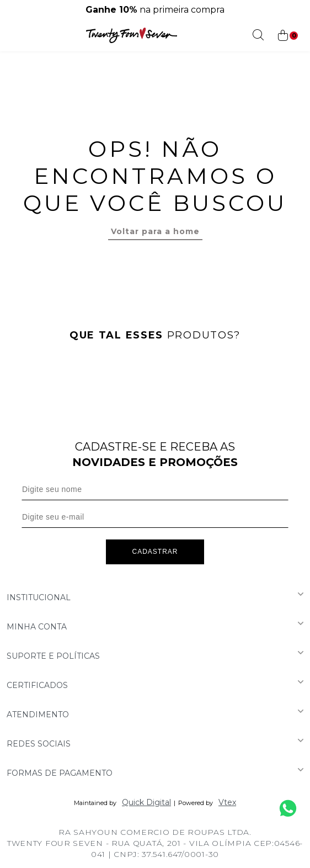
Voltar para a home (155, 231)
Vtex (227, 802)
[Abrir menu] (12, 35)
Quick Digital (146, 802)
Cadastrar (155, 552)
